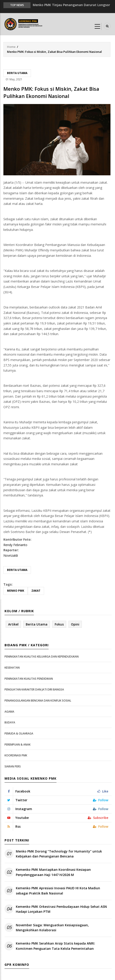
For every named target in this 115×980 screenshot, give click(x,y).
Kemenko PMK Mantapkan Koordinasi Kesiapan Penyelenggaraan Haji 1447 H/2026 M (53, 872)
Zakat (36, 591)
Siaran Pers (13, 766)
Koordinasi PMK (16, 755)
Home (11, 47)
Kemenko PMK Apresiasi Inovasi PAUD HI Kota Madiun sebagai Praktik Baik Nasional (58, 891)
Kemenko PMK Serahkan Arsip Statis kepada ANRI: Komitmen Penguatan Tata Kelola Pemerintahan (55, 946)
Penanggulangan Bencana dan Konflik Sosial (38, 701)
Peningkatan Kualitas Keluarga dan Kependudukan (42, 657)
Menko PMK (16, 591)
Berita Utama (17, 73)
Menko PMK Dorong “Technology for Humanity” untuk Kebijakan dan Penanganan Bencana (59, 854)
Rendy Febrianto (15, 545)
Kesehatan (12, 668)
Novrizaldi (11, 555)
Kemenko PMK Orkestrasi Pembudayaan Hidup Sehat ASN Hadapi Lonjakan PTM (61, 909)
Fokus (59, 624)
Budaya (10, 722)
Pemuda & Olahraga (19, 733)
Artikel (13, 624)
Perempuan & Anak (18, 745)
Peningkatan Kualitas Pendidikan (29, 679)
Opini (75, 624)
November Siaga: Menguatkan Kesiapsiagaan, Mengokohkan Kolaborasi (52, 928)
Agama (9, 712)
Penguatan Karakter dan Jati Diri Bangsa (34, 689)
